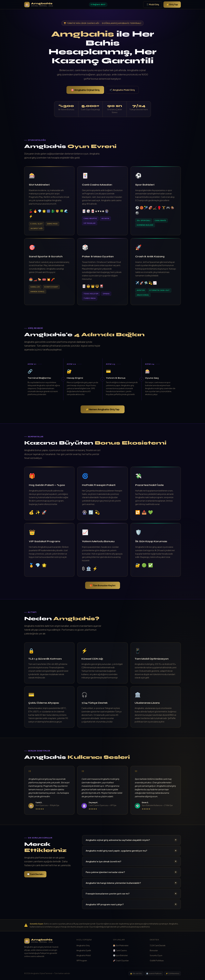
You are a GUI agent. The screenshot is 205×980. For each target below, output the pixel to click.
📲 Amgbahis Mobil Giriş (122, 90)
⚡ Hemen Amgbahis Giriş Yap (103, 409)
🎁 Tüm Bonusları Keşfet (103, 585)
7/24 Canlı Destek (158, 945)
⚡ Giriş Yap (172, 4)
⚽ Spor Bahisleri (120, 955)
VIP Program (82, 961)
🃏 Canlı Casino (120, 950)
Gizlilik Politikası (157, 961)
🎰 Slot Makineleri (121, 945)
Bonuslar (154, 950)
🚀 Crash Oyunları (121, 961)
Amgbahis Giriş (83, 945)
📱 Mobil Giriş (153, 4)
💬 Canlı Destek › (35, 874)
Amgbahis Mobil (84, 955)
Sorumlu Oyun (156, 955)
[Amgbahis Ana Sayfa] (39, 5)
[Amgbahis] (47, 941)
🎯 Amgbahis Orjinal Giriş (85, 90)
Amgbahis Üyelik (84, 950)
